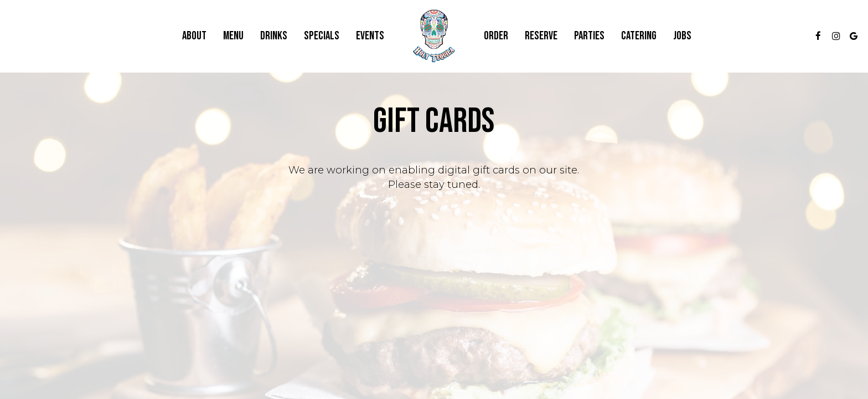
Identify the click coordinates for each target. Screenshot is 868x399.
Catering (639, 36)
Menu (233, 36)
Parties (589, 36)
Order (496, 36)
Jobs (682, 36)
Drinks (274, 36)
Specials (322, 36)
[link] (434, 36)
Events (370, 36)
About (194, 36)
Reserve (541, 36)
